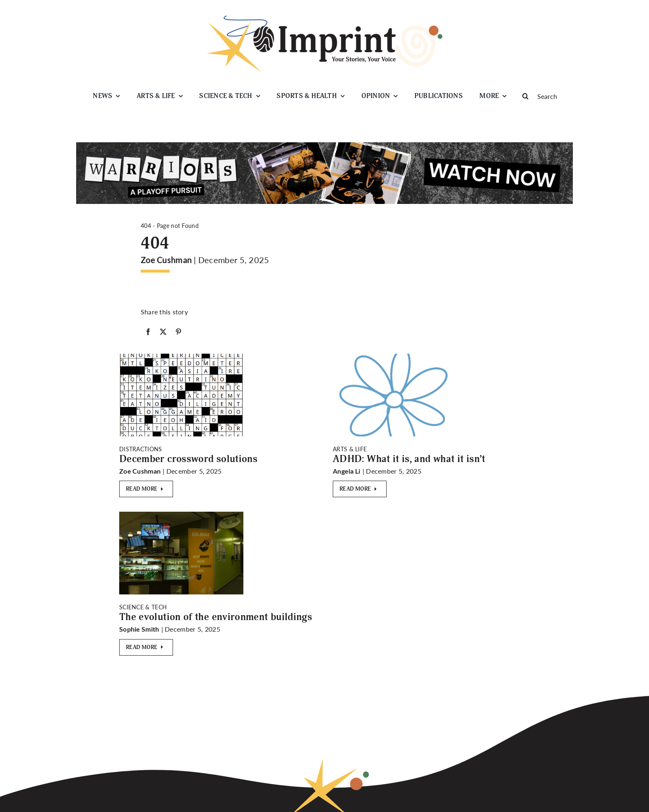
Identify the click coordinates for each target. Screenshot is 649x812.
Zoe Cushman (166, 260)
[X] (163, 332)
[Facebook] (148, 332)
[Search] (544, 96)
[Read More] (146, 489)
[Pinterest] (178, 332)
